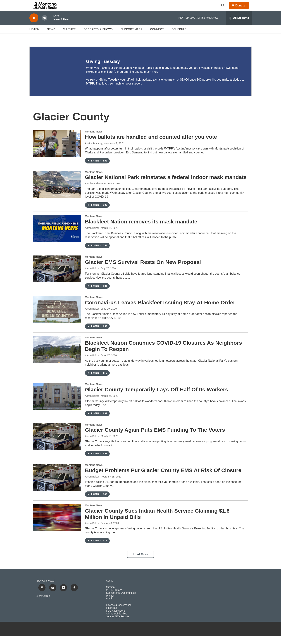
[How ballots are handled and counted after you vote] (57, 152)
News (51, 37)
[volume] (45, 26)
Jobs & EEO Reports (118, 625)
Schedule (179, 37)
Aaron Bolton (92, 236)
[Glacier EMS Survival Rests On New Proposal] (57, 277)
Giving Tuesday (103, 69)
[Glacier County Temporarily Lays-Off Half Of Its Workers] (57, 404)
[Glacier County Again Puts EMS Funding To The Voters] (57, 445)
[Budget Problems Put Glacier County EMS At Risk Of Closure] (57, 485)
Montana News (94, 140)
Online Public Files (116, 622)
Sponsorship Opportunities (121, 601)
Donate (242, 9)
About (109, 589)
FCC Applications (116, 619)
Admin (110, 607)
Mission (110, 595)
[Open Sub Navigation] (42, 37)
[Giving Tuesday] (54, 79)
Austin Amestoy (94, 151)
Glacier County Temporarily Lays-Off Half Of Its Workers (157, 398)
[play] (34, 26)
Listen (34, 37)
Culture (69, 37)
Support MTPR (131, 37)
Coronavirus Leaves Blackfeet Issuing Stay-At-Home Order (160, 311)
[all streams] (239, 26)
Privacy (110, 604)
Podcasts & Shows (98, 37)
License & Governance (119, 613)
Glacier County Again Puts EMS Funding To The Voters (155, 438)
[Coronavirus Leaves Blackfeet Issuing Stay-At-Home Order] (57, 317)
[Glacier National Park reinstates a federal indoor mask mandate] (57, 192)
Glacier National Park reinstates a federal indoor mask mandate (166, 185)
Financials (112, 616)
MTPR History (114, 598)
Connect (157, 37)
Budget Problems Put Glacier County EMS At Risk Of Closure (163, 478)
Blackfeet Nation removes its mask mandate (141, 230)
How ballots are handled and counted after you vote (151, 145)
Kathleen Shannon (95, 192)
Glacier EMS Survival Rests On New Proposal (143, 270)
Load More (140, 562)
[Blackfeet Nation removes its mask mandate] (57, 237)
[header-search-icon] (225, 9)
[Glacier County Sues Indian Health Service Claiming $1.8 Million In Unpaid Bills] (57, 526)
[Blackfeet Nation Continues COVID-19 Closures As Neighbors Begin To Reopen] (57, 358)
